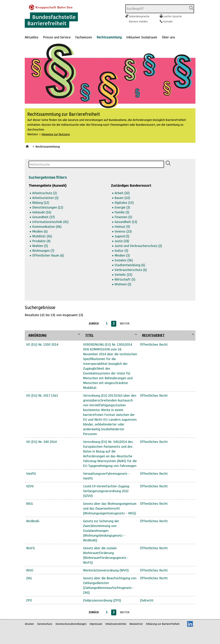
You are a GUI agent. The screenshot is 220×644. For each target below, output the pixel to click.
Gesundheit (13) (126, 222)
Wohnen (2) (123, 284)
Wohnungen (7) (43, 250)
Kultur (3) (121, 250)
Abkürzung (37, 335)
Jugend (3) (122, 236)
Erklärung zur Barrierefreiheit (163, 624)
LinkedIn (190, 624)
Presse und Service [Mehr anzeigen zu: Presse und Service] (57, 37)
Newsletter (136, 624)
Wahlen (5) (40, 246)
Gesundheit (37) (43, 217)
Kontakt (168, 21)
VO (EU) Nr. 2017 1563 (42, 395)
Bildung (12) (41, 202)
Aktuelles (32, 37)
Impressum (96, 624)
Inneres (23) (123, 231)
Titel (89, 335)
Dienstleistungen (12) (48, 207)
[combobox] (156, 9)
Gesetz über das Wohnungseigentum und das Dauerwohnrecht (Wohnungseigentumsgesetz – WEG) (110, 508)
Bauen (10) (122, 198)
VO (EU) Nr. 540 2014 (41, 442)
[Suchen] (191, 8)
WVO (30, 570)
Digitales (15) (124, 202)
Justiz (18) (122, 241)
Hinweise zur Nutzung (56, 134)
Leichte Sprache (173, 16)
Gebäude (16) (42, 212)
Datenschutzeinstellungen (71, 624)
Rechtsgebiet (153, 335)
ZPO (29, 600)
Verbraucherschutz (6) (131, 270)
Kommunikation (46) (47, 226)
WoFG (31, 548)
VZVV (30, 486)
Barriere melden (138, 21)
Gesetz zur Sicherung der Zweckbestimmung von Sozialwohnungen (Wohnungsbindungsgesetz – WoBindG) (104, 530)
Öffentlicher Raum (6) (48, 255)
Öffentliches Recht (154, 344)
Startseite (28, 146)
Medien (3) (122, 255)
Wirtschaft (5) (125, 279)
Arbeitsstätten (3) (45, 198)
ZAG (29, 578)
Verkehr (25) (123, 274)
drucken (29, 624)
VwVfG (31, 473)
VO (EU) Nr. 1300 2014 (42, 344)
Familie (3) (122, 212)
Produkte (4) (41, 241)
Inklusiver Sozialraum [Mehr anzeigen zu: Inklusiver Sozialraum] (142, 37)
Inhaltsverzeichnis (116, 624)
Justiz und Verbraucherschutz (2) (138, 246)
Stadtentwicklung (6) (130, 265)
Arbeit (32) (122, 193)
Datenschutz (45, 624)
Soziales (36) (124, 260)
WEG (30, 503)
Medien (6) (40, 231)
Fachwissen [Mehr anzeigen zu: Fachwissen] (84, 37)
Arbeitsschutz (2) (45, 193)
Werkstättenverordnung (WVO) (106, 570)
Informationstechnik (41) (50, 222)
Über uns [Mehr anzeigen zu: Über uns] (168, 37)
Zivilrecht (147, 600)
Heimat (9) (122, 226)
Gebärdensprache (139, 16)
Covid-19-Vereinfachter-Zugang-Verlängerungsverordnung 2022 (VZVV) (107, 491)
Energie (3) (122, 207)
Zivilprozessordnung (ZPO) (102, 600)
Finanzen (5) (123, 217)
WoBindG (33, 521)
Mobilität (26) (42, 236)
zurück (94, 323)
